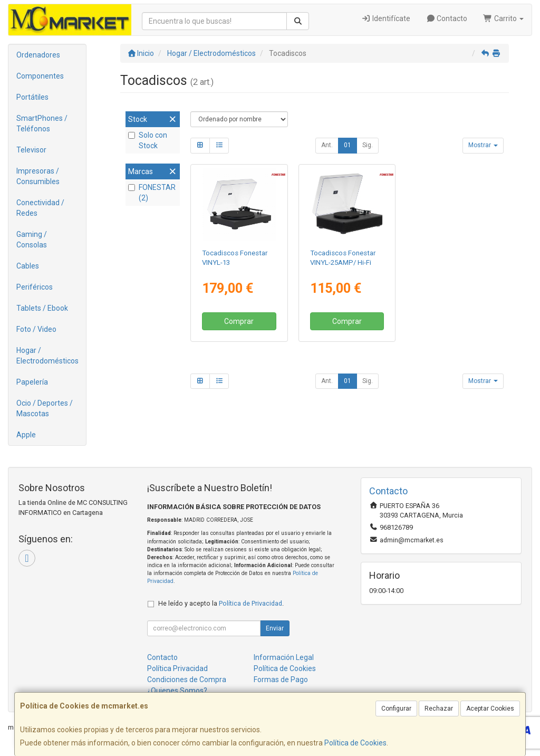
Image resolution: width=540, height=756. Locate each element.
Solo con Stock (148, 140)
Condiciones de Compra (187, 680)
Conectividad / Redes (40, 208)
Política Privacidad (177, 668)
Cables (28, 266)
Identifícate (386, 18)
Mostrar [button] (483, 145)
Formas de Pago (281, 680)
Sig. (368, 145)
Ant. (327, 145)
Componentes (40, 76)
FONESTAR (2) (152, 193)
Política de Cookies (355, 743)
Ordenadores (38, 55)
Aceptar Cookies (490, 709)
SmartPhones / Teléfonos (42, 123)
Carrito (503, 18)
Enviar (275, 628)
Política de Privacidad (250, 603)
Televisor (31, 150)
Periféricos (35, 287)
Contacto (447, 18)
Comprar (239, 321)
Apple (26, 435)
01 (348, 145)
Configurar (396, 709)
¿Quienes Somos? (177, 691)
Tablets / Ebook (42, 308)
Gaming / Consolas (32, 240)
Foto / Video (36, 329)
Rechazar (439, 709)
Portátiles (32, 97)
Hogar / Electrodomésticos (47, 356)
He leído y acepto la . (221, 603)
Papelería (32, 382)
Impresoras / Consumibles (38, 176)
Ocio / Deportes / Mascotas (45, 408)
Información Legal (284, 657)
